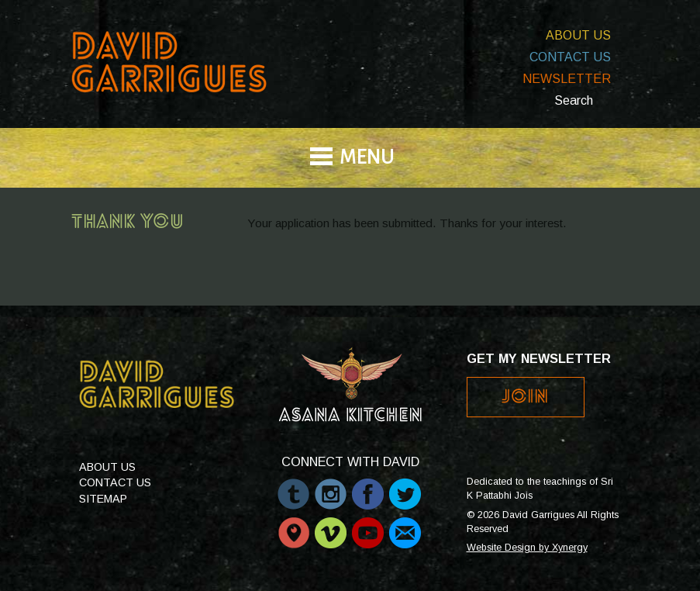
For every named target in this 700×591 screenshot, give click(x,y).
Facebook (368, 486)
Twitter (405, 486)
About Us (578, 35)
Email (405, 525)
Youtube (368, 525)
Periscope (293, 525)
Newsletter (567, 79)
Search (574, 100)
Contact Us (570, 57)
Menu (367, 159)
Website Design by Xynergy (527, 548)
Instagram (331, 486)
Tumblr (293, 486)
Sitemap (103, 499)
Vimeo (331, 525)
